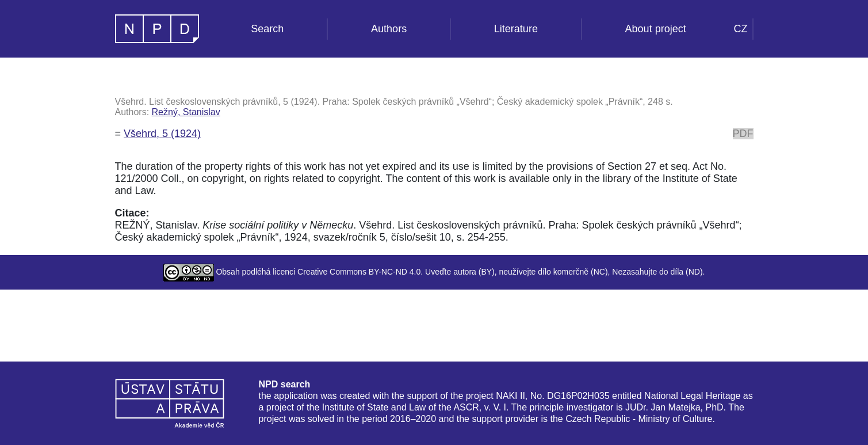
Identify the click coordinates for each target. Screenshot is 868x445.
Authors (389, 29)
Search (267, 29)
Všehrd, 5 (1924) (162, 134)
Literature (516, 29)
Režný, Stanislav (186, 112)
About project (656, 29)
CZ (741, 29)
